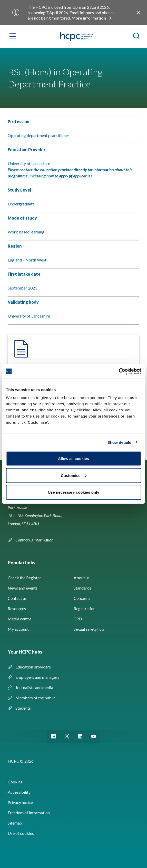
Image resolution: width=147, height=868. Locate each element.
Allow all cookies (73, 459)
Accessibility (19, 792)
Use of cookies (21, 833)
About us (82, 578)
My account (18, 629)
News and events (23, 588)
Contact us (17, 598)
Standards (82, 588)
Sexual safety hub (89, 629)
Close (138, 13)
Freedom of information (29, 813)
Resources (17, 608)
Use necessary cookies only (73, 492)
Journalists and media (34, 687)
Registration (85, 608)
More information (89, 18)
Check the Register (24, 578)
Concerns (82, 598)
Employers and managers (37, 677)
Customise (74, 475)
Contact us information (35, 540)
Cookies (15, 782)
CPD (78, 619)
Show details (119, 442)
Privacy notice (20, 802)
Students (23, 708)
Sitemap (15, 823)
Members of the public (36, 698)
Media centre (19, 619)
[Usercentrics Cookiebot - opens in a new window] (119, 372)
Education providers (33, 667)
